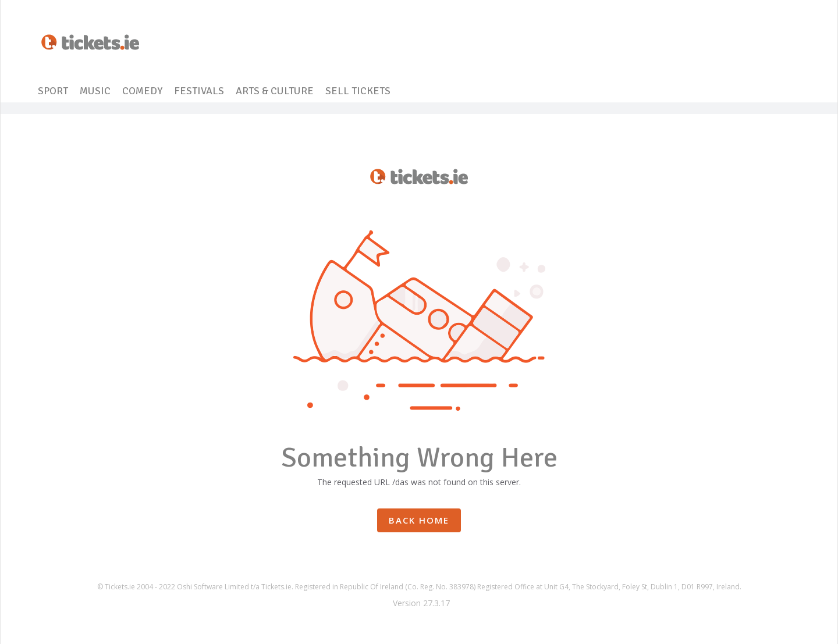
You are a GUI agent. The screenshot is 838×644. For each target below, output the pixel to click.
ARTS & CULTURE (275, 91)
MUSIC (95, 91)
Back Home (419, 520)
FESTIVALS (199, 91)
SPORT (53, 91)
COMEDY (142, 91)
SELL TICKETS (358, 91)
